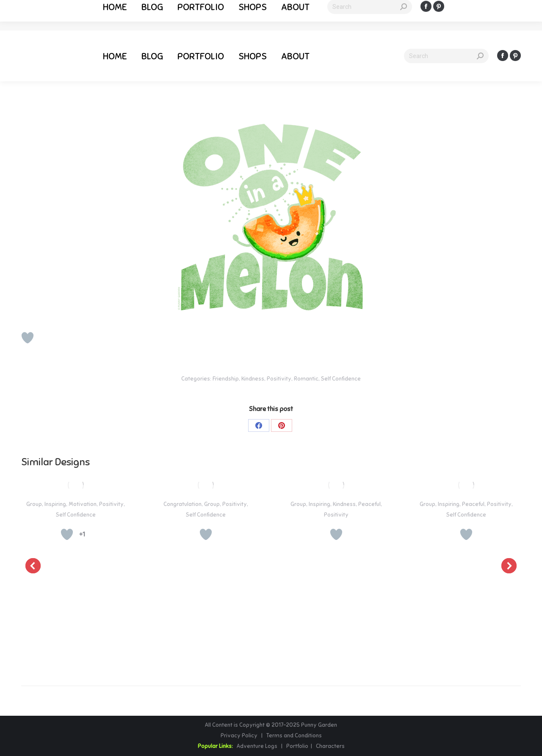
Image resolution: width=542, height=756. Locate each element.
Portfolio (297, 746)
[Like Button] (28, 338)
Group (34, 504)
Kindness (253, 379)
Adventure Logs (257, 746)
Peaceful (369, 504)
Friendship (226, 379)
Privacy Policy (240, 736)
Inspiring (55, 504)
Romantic (306, 379)
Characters (330, 746)
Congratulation (183, 504)
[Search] (446, 56)
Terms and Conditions (294, 736)
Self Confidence (341, 379)
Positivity (279, 379)
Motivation (83, 504)
